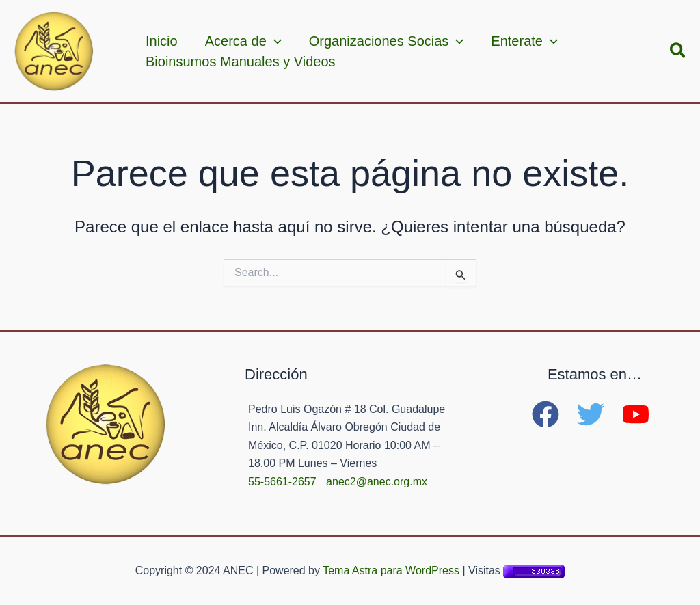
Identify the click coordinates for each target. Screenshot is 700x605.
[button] (678, 51)
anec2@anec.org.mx (377, 482)
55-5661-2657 (282, 482)
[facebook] (553, 414)
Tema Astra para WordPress (391, 570)
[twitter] (598, 414)
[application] (274, 41)
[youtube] (640, 414)
